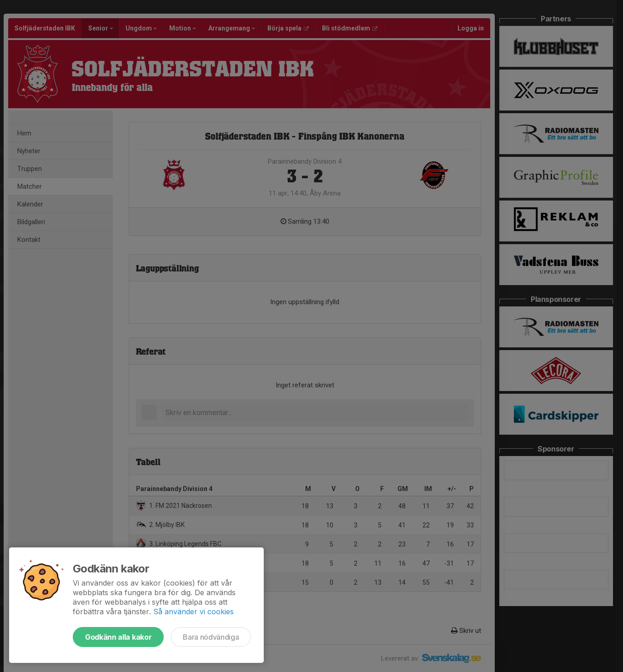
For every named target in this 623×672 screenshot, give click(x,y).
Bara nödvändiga (211, 637)
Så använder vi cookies (193, 612)
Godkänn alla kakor (118, 637)
